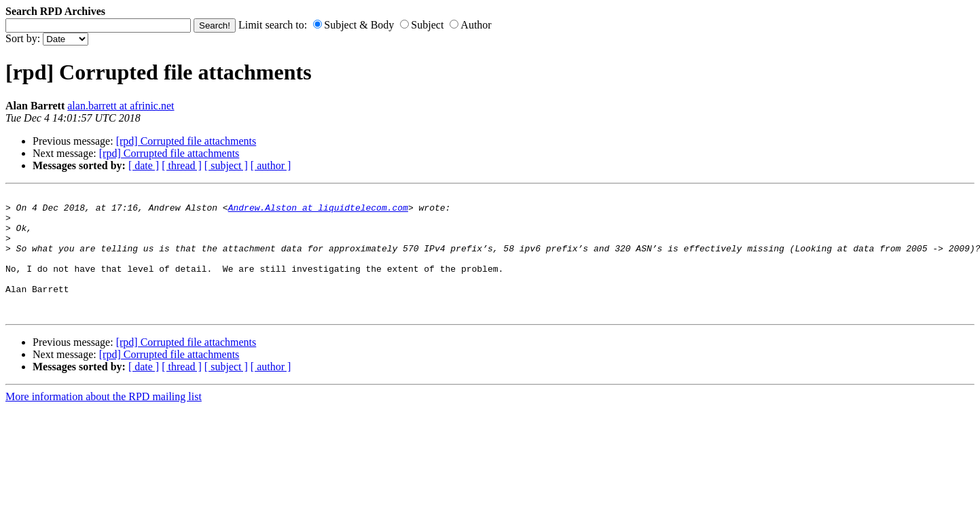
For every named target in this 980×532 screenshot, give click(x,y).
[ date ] (144, 165)
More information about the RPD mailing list (104, 421)
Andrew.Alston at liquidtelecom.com (318, 211)
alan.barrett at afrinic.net (121, 106)
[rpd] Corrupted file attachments (186, 141)
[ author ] (271, 165)
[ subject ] (226, 165)
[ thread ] (182, 165)
